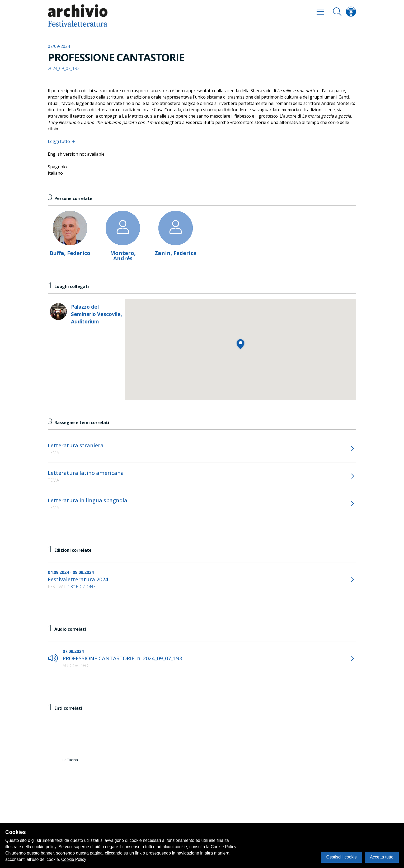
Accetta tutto (382, 857)
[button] (240, 344)
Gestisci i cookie (341, 857)
